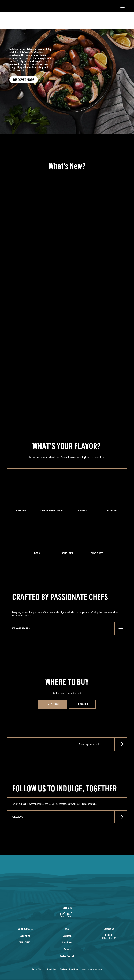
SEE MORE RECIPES (21, 628)
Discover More (24, 80)
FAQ (67, 929)
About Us (25, 936)
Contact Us (109, 929)
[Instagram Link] (63, 915)
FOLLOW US (17, 817)
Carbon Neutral (67, 956)
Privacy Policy (51, 969)
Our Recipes (25, 942)
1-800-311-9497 (109, 938)
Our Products (25, 929)
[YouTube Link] (70, 915)
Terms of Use (37, 969)
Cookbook (67, 936)
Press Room (67, 942)
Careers (67, 949)
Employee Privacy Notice (69, 969)
